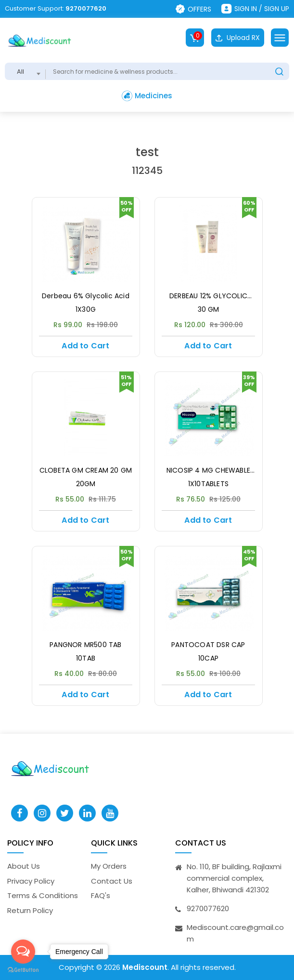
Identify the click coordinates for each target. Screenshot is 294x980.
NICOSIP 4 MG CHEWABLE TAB (208, 471)
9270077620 (86, 8)
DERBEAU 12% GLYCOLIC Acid (208, 296)
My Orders (109, 866)
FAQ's (101, 895)
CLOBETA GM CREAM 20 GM (86, 470)
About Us (24, 866)
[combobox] (25, 71)
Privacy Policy (31, 881)
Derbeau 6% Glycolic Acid (86, 296)
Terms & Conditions (43, 895)
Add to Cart (85, 346)
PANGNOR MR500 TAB (85, 645)
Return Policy (30, 910)
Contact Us (112, 881)
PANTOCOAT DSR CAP (208, 645)
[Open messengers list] (23, 952)
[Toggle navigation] (280, 38)
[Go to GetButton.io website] (23, 970)
